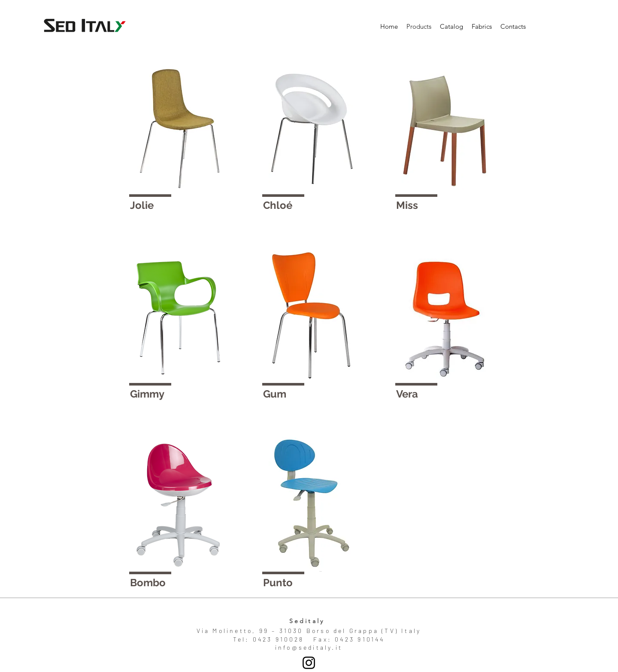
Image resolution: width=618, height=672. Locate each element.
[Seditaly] (309, 663)
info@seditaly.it (309, 647)
